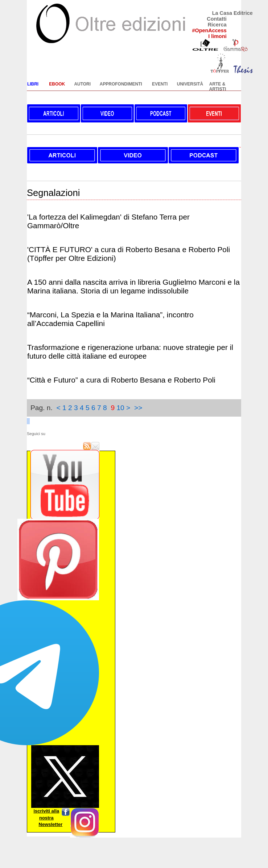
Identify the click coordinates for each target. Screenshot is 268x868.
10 (120, 408)
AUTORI (82, 84)
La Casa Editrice (232, 13)
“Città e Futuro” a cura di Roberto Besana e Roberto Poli (121, 380)
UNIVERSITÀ (190, 84)
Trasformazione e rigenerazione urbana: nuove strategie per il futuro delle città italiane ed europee (130, 352)
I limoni (217, 36)
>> (138, 408)
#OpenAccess (209, 30)
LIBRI (33, 84)
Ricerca (217, 25)
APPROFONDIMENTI (121, 84)
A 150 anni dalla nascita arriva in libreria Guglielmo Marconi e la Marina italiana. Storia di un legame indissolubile (133, 286)
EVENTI (160, 84)
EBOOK (57, 84)
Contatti (217, 19)
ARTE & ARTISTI (218, 87)
